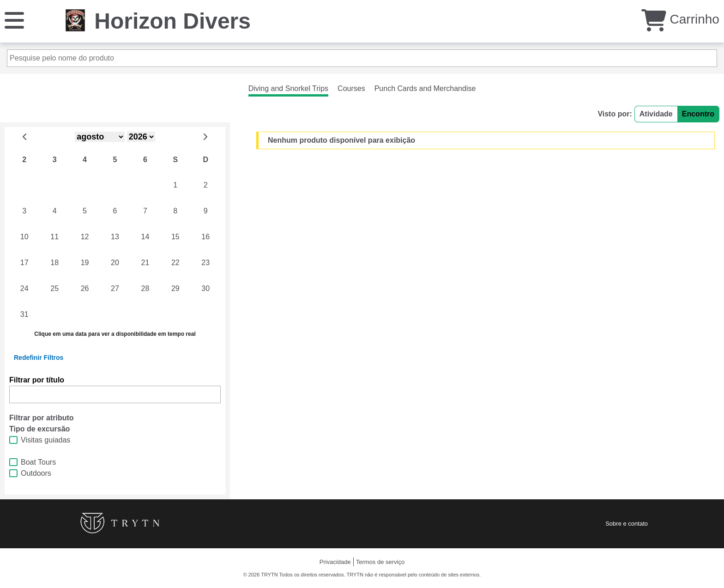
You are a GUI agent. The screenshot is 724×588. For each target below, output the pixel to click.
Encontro (698, 114)
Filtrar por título (37, 380)
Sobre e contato (627, 524)
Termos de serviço (380, 562)
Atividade (656, 114)
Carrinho (680, 19)
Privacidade (335, 562)
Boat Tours (38, 462)
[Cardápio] (14, 20)
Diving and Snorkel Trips (288, 88)
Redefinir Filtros (39, 358)
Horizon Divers (172, 21)
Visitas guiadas (45, 440)
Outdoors (36, 473)
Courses (351, 88)
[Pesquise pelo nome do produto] (362, 58)
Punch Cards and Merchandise (425, 88)
